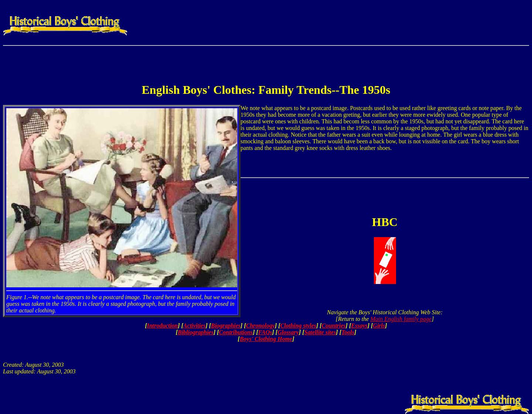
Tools (348, 332)
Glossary (288, 332)
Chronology (260, 326)
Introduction (163, 326)
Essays (359, 326)
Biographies (226, 326)
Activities (194, 326)
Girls (379, 326)
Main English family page (401, 319)
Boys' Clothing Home (266, 339)
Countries (334, 326)
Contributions (236, 332)
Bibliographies (196, 332)
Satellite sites (320, 332)
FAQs (265, 332)
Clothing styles (298, 326)
